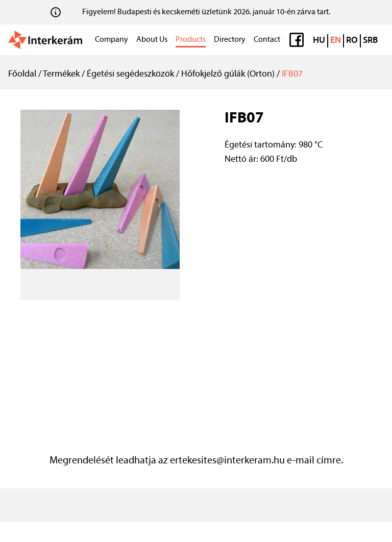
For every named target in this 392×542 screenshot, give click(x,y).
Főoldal (22, 74)
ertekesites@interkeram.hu (227, 461)
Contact (267, 40)
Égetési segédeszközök (130, 74)
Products (191, 40)
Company (112, 40)
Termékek (61, 74)
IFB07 (292, 74)
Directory (230, 40)
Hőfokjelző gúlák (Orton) (228, 74)
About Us (152, 40)
